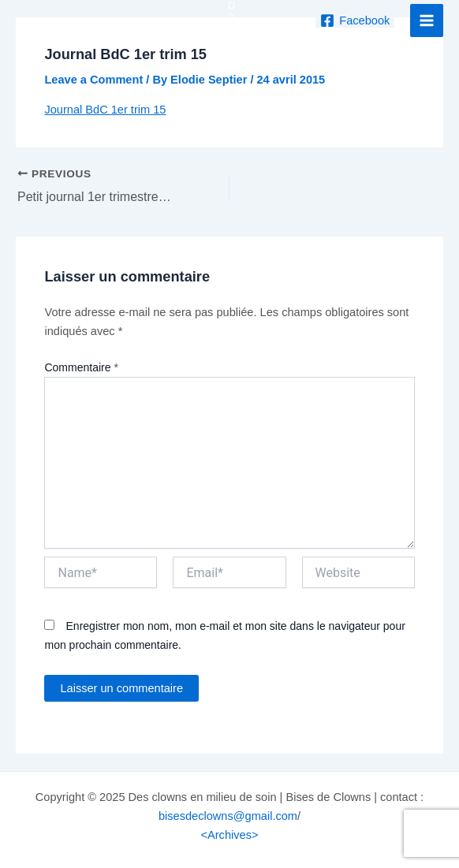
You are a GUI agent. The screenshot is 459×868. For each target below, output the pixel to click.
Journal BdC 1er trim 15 (105, 110)
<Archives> (230, 835)
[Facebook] (355, 20)
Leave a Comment (93, 80)
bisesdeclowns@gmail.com (228, 816)
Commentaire (81, 367)
